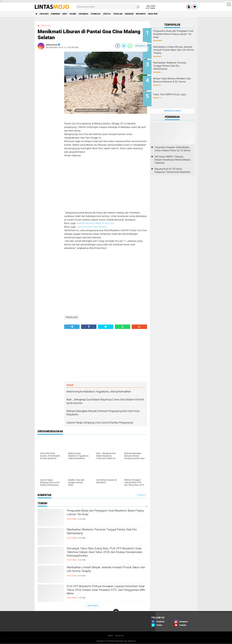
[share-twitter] (124, 46)
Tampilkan (141, 495)
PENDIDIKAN (61, 14)
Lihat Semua (92, 606)
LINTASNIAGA (96, 14)
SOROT (73, 14)
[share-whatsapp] (130, 46)
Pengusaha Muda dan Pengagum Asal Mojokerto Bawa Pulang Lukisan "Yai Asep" (102, 514)
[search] (108, 7)
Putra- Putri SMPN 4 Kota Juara (174, 92)
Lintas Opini (182, 14)
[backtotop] (116, 612)
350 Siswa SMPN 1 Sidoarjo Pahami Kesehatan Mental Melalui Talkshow (172, 154)
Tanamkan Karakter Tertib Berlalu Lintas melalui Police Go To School (173, 143)
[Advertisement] (49, 96)
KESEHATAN (153, 14)
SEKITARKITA (167, 14)
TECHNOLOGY (111, 14)
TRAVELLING (139, 14)
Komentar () (140, 46)
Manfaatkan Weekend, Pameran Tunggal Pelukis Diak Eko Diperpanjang (107, 533)
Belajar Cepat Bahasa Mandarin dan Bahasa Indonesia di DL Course (172, 79)
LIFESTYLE (125, 14)
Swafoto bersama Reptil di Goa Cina (95, 223)
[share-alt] (72, 327)
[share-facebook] (118, 46)
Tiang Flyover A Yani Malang (92, 227)
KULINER (83, 14)
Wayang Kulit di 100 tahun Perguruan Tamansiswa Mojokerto (172, 165)
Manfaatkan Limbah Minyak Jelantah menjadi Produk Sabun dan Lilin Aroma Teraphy (105, 570)
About (110, 636)
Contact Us (120, 636)
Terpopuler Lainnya (172, 105)
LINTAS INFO (47, 14)
